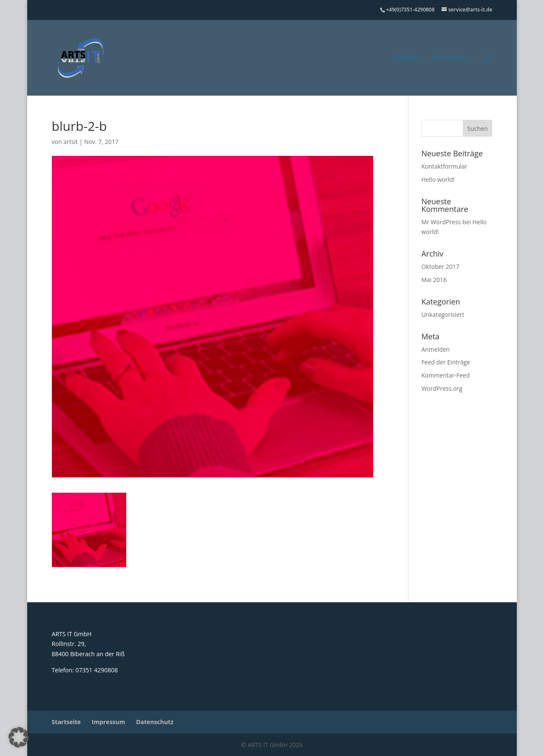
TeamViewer (449, 58)
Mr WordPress (441, 222)
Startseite (407, 58)
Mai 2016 (434, 280)
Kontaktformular (444, 166)
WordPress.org (442, 388)
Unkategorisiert (443, 315)
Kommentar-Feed (445, 375)
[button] (19, 737)
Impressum (109, 722)
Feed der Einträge (446, 362)
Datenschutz (155, 722)
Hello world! (438, 179)
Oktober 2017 (440, 267)
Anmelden (435, 349)
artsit (71, 142)
